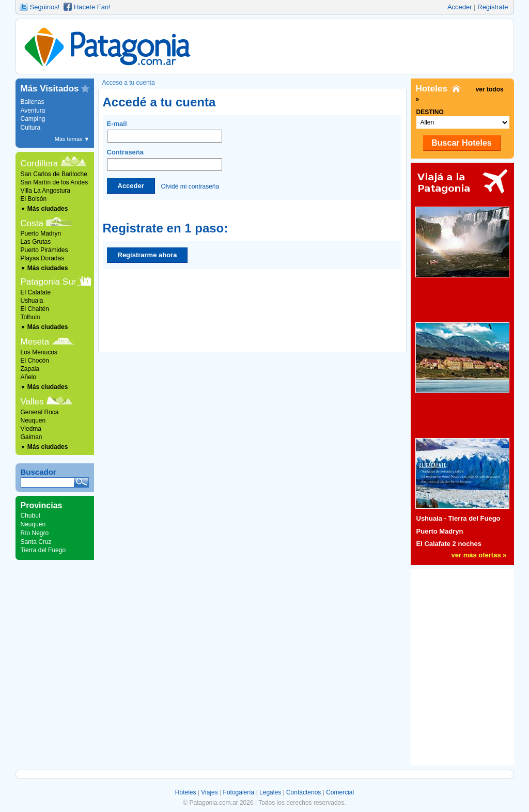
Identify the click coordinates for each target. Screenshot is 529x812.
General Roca (40, 412)
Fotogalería (239, 792)
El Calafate (36, 292)
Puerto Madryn (41, 233)
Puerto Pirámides (44, 250)
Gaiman (32, 437)
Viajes (209, 792)
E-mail (165, 131)
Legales (270, 792)
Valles (32, 402)
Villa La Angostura (46, 191)
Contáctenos (304, 792)
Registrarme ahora (147, 255)
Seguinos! (45, 7)
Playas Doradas (43, 258)
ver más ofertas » (479, 555)
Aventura (33, 111)
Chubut (31, 516)
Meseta (35, 342)
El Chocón (35, 361)
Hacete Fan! (92, 7)
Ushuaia (32, 301)
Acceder (460, 7)
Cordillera (40, 163)
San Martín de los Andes (55, 182)
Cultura (31, 128)
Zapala (30, 369)
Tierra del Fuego (43, 550)
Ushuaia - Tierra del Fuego (458, 518)
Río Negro (35, 533)
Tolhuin (30, 317)
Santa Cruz (36, 542)
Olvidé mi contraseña (190, 186)
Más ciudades (44, 209)
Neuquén (33, 524)
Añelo (29, 377)
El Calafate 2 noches (449, 544)
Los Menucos (39, 352)
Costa (32, 223)
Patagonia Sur (49, 282)
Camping (33, 119)
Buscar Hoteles (462, 143)
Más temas (72, 139)
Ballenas (33, 102)
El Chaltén (35, 309)
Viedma (31, 429)
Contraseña (165, 160)
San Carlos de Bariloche (54, 174)
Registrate (493, 7)
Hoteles (186, 792)
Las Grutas (36, 242)
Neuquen (33, 420)
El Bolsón (34, 199)
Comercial (340, 792)
